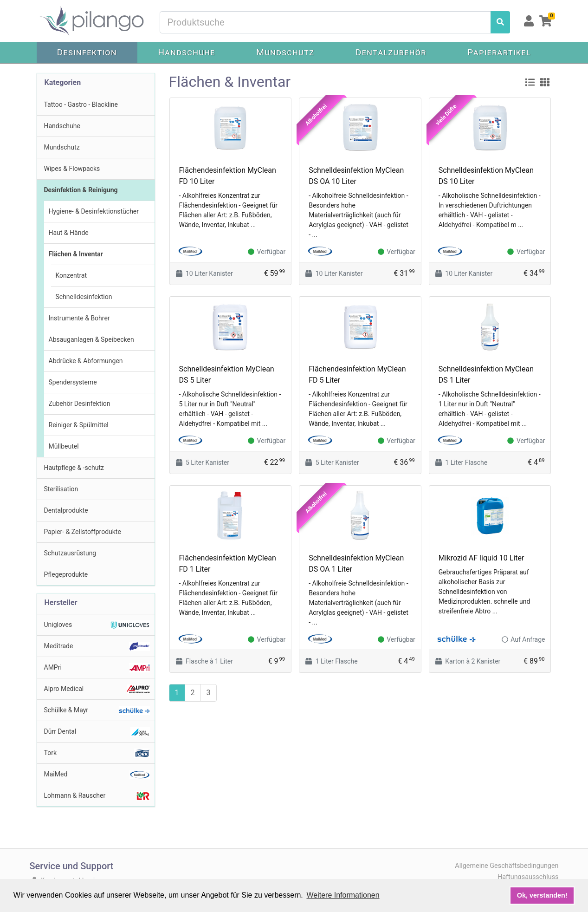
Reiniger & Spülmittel (79, 425)
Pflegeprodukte (66, 574)
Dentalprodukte (66, 510)
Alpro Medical (97, 689)
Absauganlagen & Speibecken (91, 339)
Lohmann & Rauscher (97, 796)
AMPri (97, 668)
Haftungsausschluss (528, 877)
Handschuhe (186, 52)
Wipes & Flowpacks (72, 169)
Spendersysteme (73, 382)
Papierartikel (499, 52)
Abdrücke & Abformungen (86, 361)
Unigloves (97, 625)
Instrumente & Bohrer (79, 318)
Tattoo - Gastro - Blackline (81, 104)
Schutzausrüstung (70, 553)
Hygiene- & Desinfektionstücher (94, 211)
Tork (97, 753)
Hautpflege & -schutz (74, 468)
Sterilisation (61, 489)
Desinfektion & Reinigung (81, 190)
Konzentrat (71, 275)
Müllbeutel (64, 446)
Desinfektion (87, 52)
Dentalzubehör (391, 52)
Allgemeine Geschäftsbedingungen (507, 866)
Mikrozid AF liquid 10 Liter (481, 558)
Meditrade (97, 646)
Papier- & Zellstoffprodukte (83, 532)
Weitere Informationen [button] (343, 895)
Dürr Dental (97, 732)
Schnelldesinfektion (84, 297)
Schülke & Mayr (97, 710)
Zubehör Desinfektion (80, 404)
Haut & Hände (69, 233)
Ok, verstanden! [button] (542, 895)
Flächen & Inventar (76, 254)
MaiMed (97, 775)
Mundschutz (285, 52)
